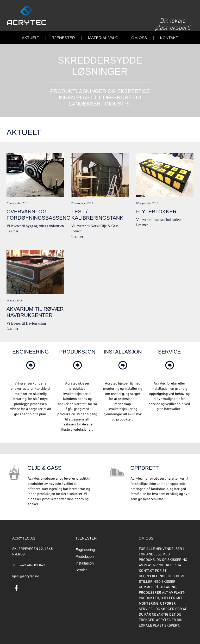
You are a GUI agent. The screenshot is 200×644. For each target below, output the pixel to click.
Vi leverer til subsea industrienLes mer (165, 190)
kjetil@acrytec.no (26, 576)
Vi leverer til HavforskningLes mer (35, 290)
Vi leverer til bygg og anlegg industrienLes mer (35, 193)
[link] (31, 371)
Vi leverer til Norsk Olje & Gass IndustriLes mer (100, 196)
